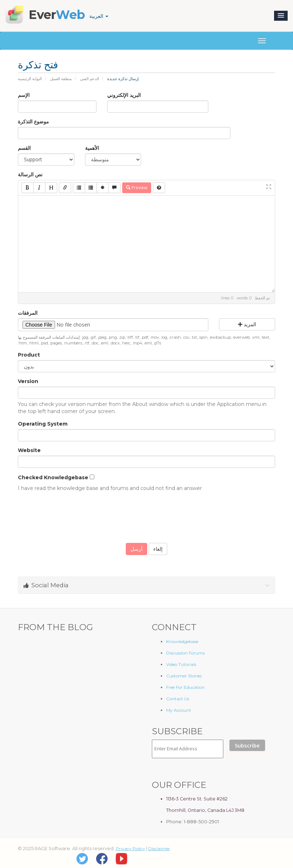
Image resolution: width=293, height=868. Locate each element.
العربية (99, 16)
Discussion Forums (185, 653)
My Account (179, 710)
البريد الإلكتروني (124, 95)
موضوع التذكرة (33, 122)
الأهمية (92, 148)
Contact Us (178, 699)
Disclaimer (159, 849)
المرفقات (28, 313)
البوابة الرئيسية (30, 79)
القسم (24, 148)
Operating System (43, 424)
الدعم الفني (90, 79)
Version (28, 381)
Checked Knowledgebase (53, 477)
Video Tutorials (181, 664)
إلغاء (158, 549)
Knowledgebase (182, 641)
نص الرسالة (30, 175)
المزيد (247, 324)
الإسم (24, 95)
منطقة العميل (61, 79)
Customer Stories (184, 676)
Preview (137, 188)
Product (29, 355)
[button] (281, 16)
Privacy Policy (130, 849)
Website (29, 450)
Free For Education (185, 687)
